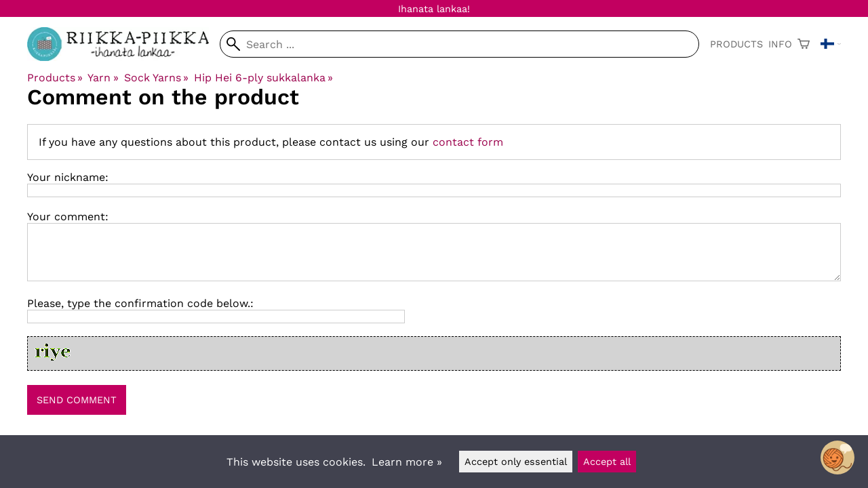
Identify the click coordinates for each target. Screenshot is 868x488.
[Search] (459, 44)
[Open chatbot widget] (837, 457)
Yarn (103, 78)
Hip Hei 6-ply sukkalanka (263, 78)
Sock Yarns (156, 78)
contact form (468, 142)
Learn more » (407, 462)
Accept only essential (516, 462)
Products (736, 44)
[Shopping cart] (804, 44)
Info (780, 44)
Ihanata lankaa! (434, 9)
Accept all (607, 462)
